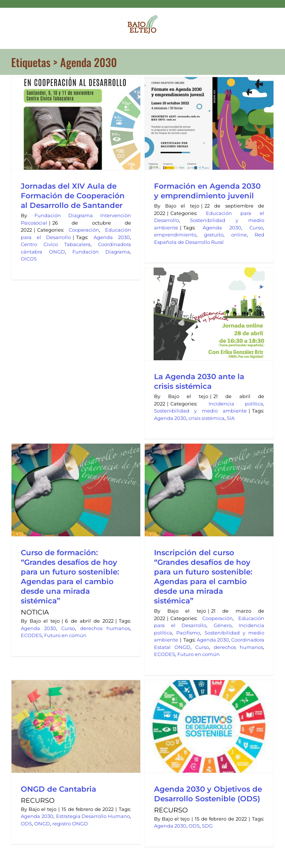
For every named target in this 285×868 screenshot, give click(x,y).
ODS (26, 824)
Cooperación (84, 230)
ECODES (31, 635)
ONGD (42, 824)
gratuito (214, 235)
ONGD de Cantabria (58, 789)
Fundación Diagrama (101, 252)
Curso (256, 228)
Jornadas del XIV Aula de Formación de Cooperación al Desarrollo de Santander (73, 196)
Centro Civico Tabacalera (56, 244)
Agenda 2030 (112, 237)
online (239, 235)
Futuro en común (65, 635)
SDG (207, 826)
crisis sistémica (207, 418)
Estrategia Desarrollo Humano (93, 816)
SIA (231, 418)
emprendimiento (175, 235)
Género (223, 625)
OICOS (29, 259)
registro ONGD (70, 824)
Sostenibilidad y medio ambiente (200, 411)
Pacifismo (188, 633)
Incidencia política (236, 404)
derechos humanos (105, 628)
